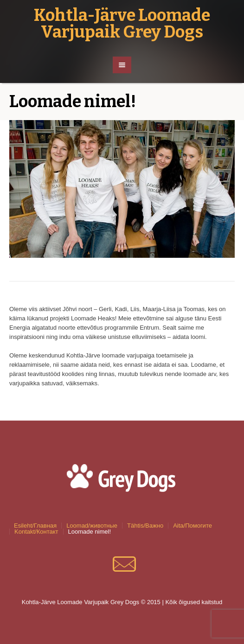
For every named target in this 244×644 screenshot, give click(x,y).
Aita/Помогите (193, 526)
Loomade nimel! (90, 532)
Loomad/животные (92, 526)
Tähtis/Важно (145, 526)
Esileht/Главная (35, 526)
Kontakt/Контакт (36, 532)
